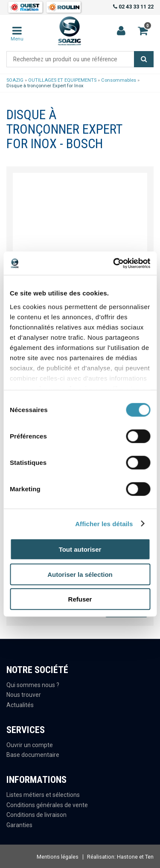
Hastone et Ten (135, 857)
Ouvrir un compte (30, 745)
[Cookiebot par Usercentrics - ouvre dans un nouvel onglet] (114, 263)
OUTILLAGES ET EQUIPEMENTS (62, 80)
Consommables (119, 80)
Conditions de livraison (36, 815)
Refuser (80, 599)
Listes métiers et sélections (43, 795)
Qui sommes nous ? (33, 685)
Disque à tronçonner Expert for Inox (45, 86)
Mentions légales (58, 857)
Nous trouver (24, 695)
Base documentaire (33, 755)
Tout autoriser (80, 549)
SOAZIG (15, 80)
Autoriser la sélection (80, 574)
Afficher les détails (104, 523)
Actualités (20, 705)
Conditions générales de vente (47, 805)
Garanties (19, 825)
